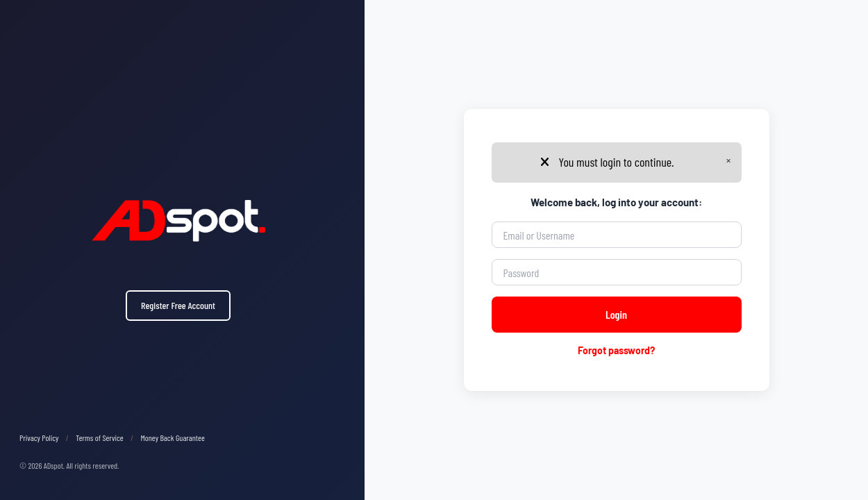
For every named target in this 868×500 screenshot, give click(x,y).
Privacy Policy (39, 437)
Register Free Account (178, 305)
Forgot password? (616, 350)
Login (616, 314)
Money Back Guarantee (173, 437)
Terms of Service (100, 437)
